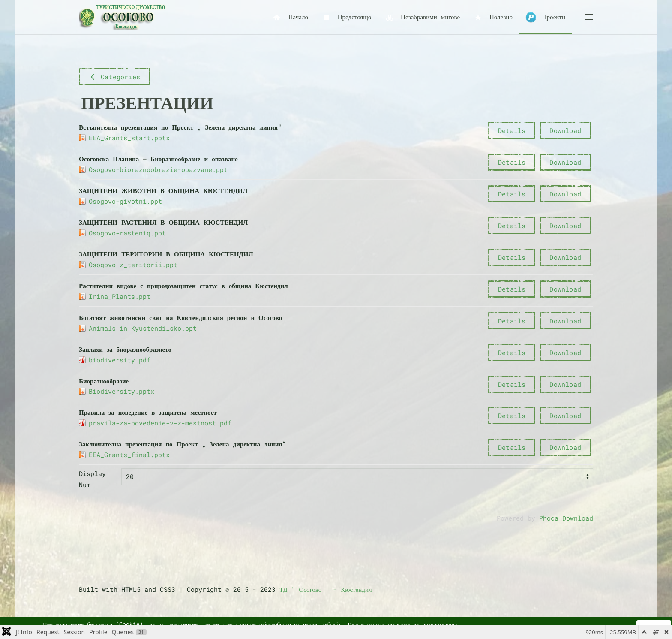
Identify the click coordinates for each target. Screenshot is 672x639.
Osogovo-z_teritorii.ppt (133, 265)
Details (512, 130)
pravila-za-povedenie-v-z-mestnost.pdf (160, 423)
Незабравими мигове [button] (422, 17)
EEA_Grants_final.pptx (129, 455)
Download (565, 130)
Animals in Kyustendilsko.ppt (143, 328)
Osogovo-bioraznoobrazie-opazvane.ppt (158, 169)
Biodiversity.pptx (121, 391)
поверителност (440, 624)
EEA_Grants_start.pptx (129, 138)
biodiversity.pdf (120, 360)
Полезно (493, 17)
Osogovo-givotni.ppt (125, 201)
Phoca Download (566, 518)
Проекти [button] (545, 17)
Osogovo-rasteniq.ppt (127, 233)
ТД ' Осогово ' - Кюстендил (325, 589)
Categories (114, 77)
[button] (589, 17)
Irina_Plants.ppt (120, 296)
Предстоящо (346, 17)
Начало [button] (290, 17)
